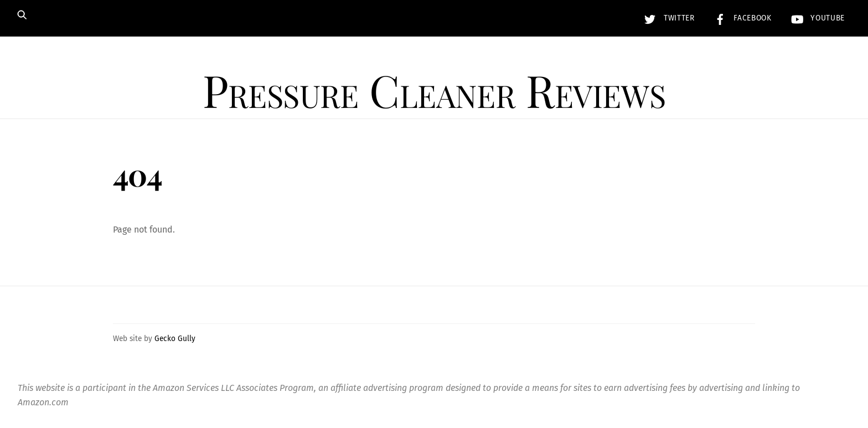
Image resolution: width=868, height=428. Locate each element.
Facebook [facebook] (740, 18)
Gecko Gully (175, 339)
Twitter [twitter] (666, 18)
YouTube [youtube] (815, 18)
